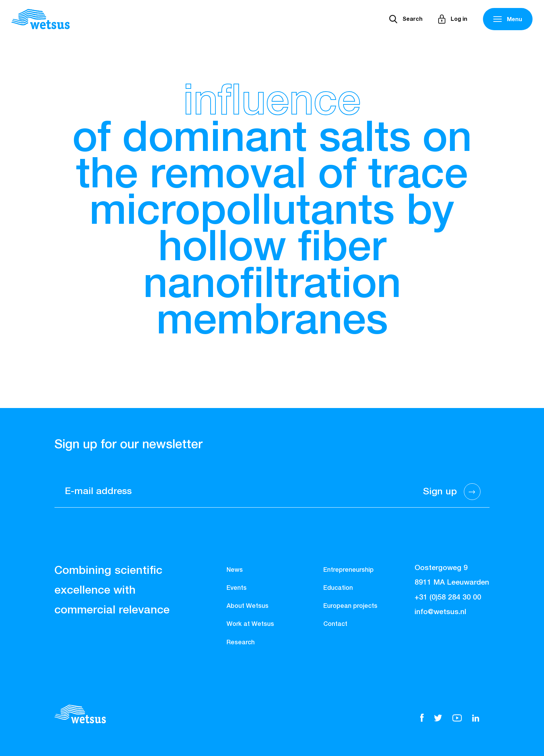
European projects (350, 606)
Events (237, 588)
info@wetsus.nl (440, 612)
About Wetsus (248, 606)
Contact (335, 624)
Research (241, 643)
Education (338, 588)
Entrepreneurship (348, 570)
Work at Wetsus (250, 624)
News (235, 570)
